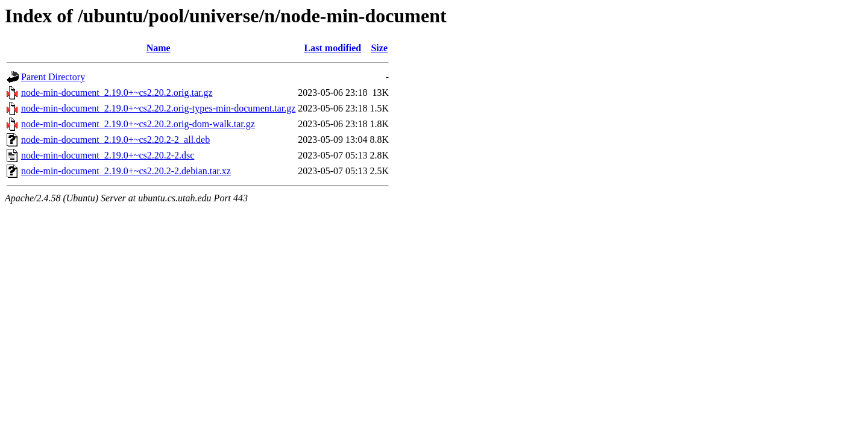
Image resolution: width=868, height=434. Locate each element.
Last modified (333, 48)
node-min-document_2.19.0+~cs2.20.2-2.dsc (108, 155)
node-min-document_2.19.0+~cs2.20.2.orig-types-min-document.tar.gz (158, 108)
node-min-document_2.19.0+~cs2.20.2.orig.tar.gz (117, 93)
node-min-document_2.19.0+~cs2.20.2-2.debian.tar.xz (126, 171)
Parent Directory (53, 77)
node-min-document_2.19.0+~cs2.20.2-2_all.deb (115, 140)
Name (159, 48)
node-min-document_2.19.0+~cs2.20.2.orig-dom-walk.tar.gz (138, 124)
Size (379, 48)
